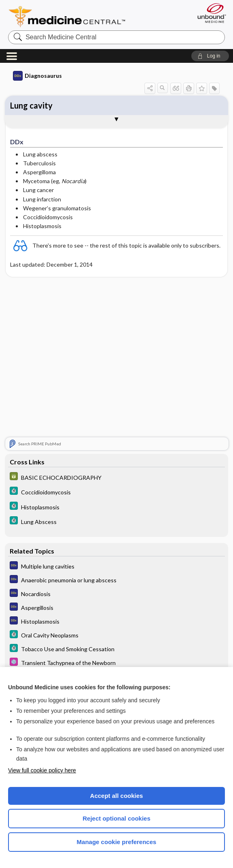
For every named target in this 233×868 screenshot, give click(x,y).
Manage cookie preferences (117, 842)
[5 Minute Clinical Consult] (117, 492)
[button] (210, 56)
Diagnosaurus (37, 76)
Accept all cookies (117, 796)
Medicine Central (72, 17)
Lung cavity (31, 105)
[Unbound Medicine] (209, 13)
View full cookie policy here (42, 770)
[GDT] (117, 477)
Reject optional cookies (116, 818)
